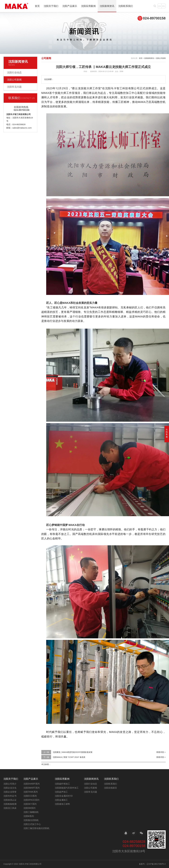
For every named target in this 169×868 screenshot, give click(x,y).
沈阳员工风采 (10, 808)
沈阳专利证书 (10, 796)
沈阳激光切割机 (31, 820)
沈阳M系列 (29, 816)
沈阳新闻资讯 (107, 6)
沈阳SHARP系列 (32, 784)
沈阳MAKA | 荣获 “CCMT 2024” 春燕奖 (69, 757)
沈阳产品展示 (70, 6)
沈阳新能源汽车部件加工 (67, 788)
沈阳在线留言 (111, 788)
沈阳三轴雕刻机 (31, 812)
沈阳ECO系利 (30, 796)
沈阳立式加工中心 (32, 824)
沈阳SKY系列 (30, 804)
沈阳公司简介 (10, 784)
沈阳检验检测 (10, 804)
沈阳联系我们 (126, 6)
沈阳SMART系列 (32, 788)
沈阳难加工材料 (62, 804)
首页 (37, 6)
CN (159, 6)
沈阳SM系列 (29, 808)
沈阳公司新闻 (14, 80)
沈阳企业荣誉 (10, 792)
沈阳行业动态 (14, 73)
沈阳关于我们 (51, 6)
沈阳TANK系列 (31, 792)
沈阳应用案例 (88, 6)
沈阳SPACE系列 (31, 800)
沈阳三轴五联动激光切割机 (36, 828)
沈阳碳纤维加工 (62, 784)
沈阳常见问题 (14, 87)
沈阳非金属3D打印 (64, 796)
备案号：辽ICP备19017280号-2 (152, 864)
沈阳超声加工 (61, 792)
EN (163, 6)
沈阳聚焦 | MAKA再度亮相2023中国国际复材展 (73, 752)
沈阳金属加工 (61, 800)
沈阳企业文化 (10, 788)
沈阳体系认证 (10, 800)
